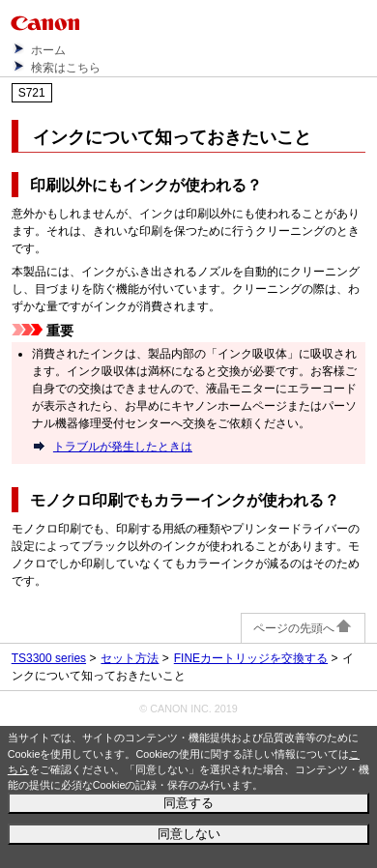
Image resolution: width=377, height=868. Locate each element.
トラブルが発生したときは (123, 447)
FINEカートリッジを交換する (251, 658)
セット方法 (130, 658)
